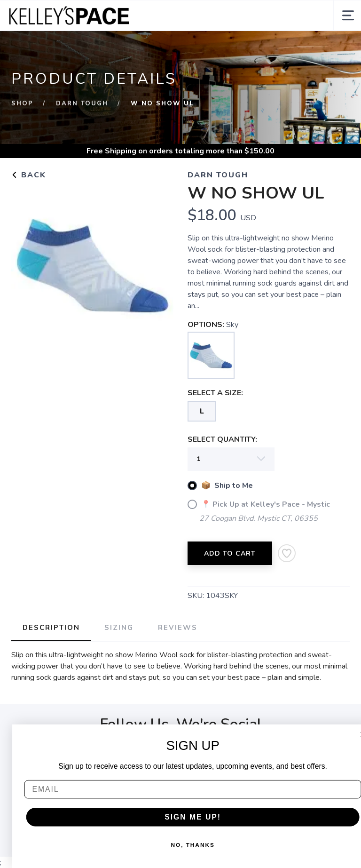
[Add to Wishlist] (287, 553)
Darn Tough (82, 104)
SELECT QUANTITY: (222, 439)
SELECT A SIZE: (215, 393)
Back (29, 175)
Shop (22, 104)
